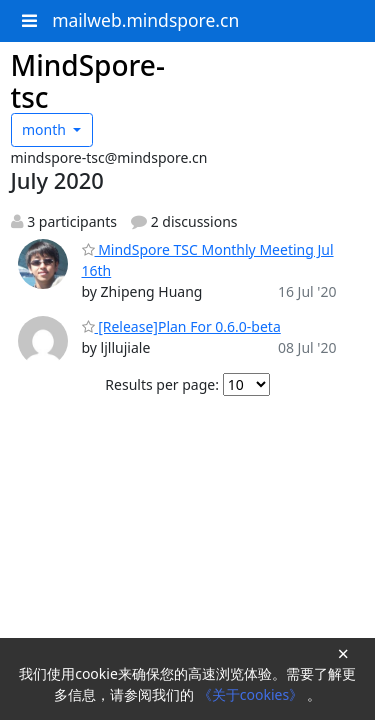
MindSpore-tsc (88, 81)
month (46, 129)
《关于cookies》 (252, 694)
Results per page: (162, 384)
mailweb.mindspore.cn (145, 20)
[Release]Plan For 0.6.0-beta (181, 326)
